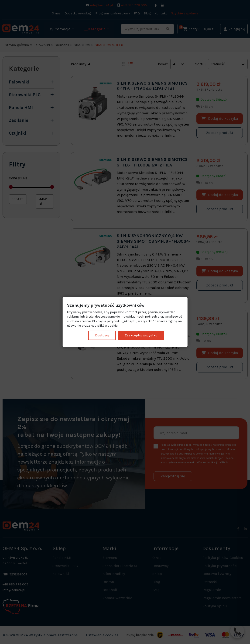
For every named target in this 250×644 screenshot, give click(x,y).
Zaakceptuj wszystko (141, 335)
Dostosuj (102, 335)
